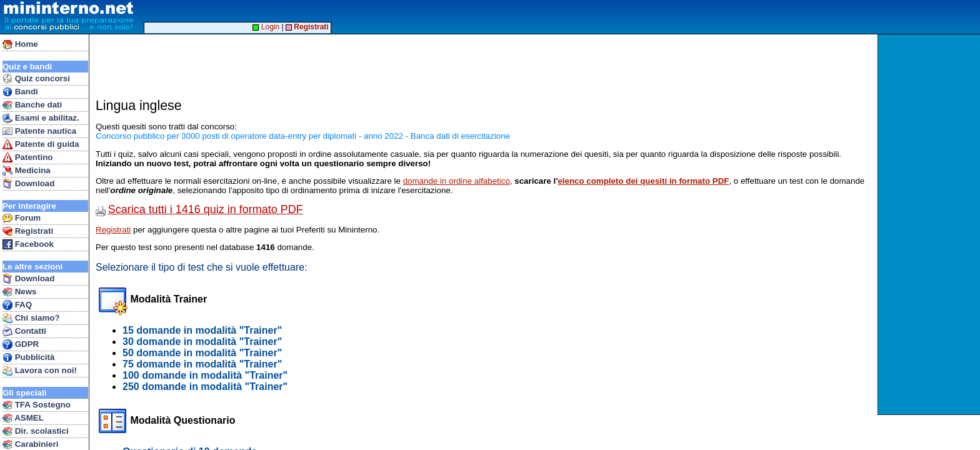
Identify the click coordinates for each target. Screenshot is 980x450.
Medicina (27, 171)
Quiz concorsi (36, 79)
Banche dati (32, 105)
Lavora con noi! (40, 371)
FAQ (17, 305)
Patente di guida (41, 144)
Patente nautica (39, 131)
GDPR (21, 344)
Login (266, 27)
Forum (22, 218)
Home (20, 44)
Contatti (24, 331)
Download (28, 184)
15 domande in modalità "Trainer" (202, 330)
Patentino (27, 157)
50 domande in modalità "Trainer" (202, 353)
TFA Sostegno (37, 405)
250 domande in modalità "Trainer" (205, 387)
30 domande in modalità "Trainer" (202, 342)
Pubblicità (28, 357)
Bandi (20, 92)
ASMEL (23, 418)
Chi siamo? (31, 318)
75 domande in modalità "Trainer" (202, 364)
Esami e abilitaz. (41, 118)
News (20, 292)
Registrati (28, 231)
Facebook (28, 244)
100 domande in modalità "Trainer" (205, 375)
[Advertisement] (930, 224)
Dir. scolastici (36, 431)
